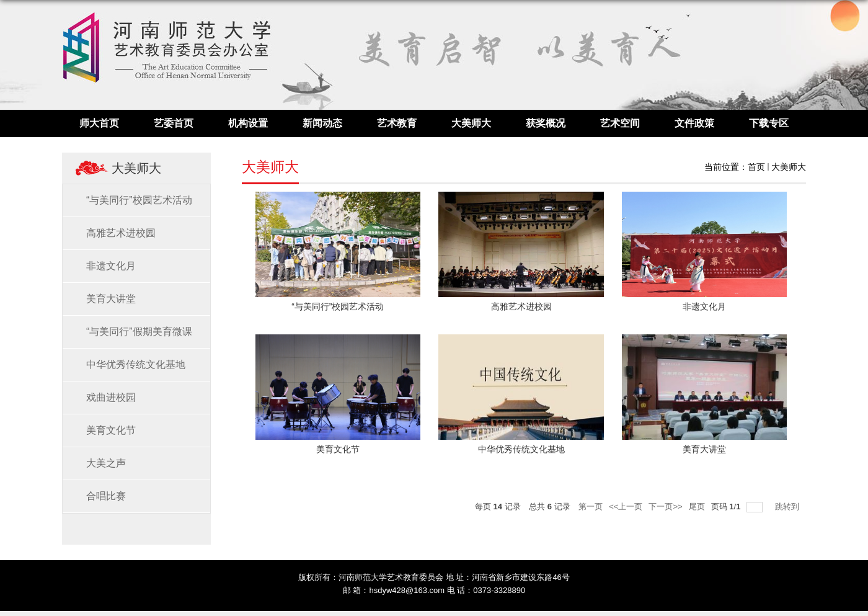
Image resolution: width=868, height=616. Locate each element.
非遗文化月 (704, 306)
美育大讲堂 (704, 449)
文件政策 (694, 123)
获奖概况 (546, 123)
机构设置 (248, 123)
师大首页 (99, 123)
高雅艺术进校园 (521, 306)
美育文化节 (338, 449)
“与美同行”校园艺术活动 (338, 306)
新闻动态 (322, 123)
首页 (756, 167)
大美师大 (471, 123)
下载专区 (769, 123)
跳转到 (788, 507)
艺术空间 (620, 123)
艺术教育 (397, 123)
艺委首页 (174, 123)
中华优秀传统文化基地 (521, 449)
